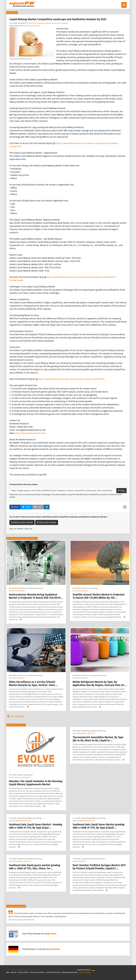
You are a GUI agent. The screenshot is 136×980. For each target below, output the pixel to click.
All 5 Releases (15, 716)
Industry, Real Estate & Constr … (94, 859)
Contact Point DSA (53, 972)
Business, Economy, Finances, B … (31, 588)
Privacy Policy (23, 972)
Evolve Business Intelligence (20, 777)
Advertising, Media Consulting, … (95, 731)
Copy (121, 491)
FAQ (8, 972)
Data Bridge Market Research (84, 733)
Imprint (13, 972)
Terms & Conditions (37, 972)
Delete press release (22, 522)
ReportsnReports (79, 861)
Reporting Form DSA (69, 972)
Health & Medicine (25, 775)
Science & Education (90, 588)
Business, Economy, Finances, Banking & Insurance (49, 23)
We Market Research (32, 26)
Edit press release (47, 522)
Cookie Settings (85, 972)
